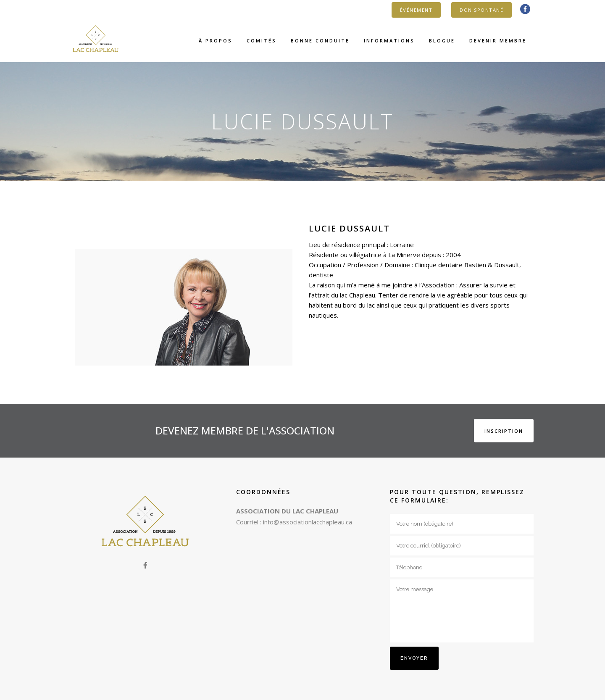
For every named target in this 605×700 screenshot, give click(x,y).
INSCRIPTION (504, 431)
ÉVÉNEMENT (416, 10)
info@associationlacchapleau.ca (308, 522)
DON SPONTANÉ (481, 10)
